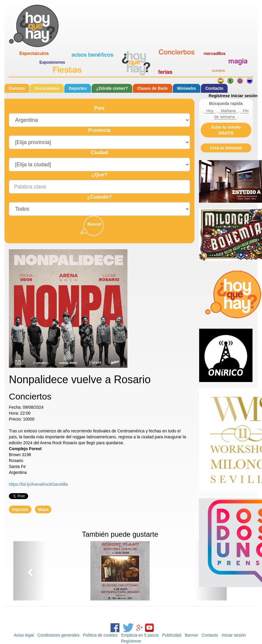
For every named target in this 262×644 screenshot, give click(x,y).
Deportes (78, 88)
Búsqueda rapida (226, 103)
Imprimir (20, 509)
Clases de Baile (152, 88)
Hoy (210, 111)
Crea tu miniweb (226, 148)
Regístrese (219, 96)
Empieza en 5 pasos (140, 635)
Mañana (228, 111)
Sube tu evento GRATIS (226, 130)
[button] (29, 571)
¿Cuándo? (99, 197)
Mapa (43, 509)
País (99, 108)
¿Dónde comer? (112, 88)
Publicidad (172, 635)
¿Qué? (99, 175)
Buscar (94, 224)
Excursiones (47, 88)
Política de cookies (100, 635)
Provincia (99, 130)
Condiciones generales (58, 635)
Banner (191, 635)
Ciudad (99, 152)
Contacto (214, 88)
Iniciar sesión (244, 96)
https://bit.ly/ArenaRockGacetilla (38, 484)
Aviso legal (24, 635)
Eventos (17, 88)
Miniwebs (187, 88)
